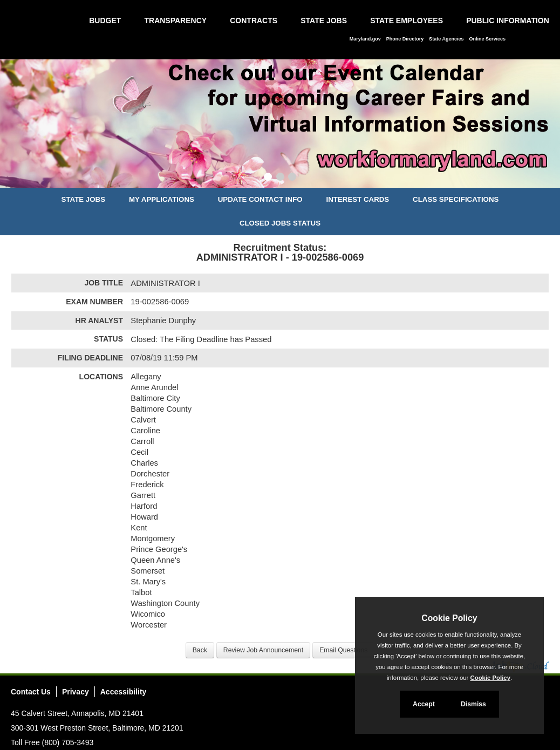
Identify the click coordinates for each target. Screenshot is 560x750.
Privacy (76, 692)
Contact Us (31, 692)
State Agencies (446, 39)
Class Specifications (456, 199)
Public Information (508, 21)
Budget (105, 21)
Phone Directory (405, 39)
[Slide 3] (292, 178)
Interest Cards (357, 199)
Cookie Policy (449, 618)
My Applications (162, 199)
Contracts (254, 21)
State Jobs (324, 21)
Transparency (175, 21)
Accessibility (124, 692)
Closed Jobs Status (280, 223)
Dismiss (473, 704)
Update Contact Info (260, 199)
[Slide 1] (268, 178)
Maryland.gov (365, 39)
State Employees (407, 21)
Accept (424, 704)
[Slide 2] (280, 178)
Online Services (487, 39)
